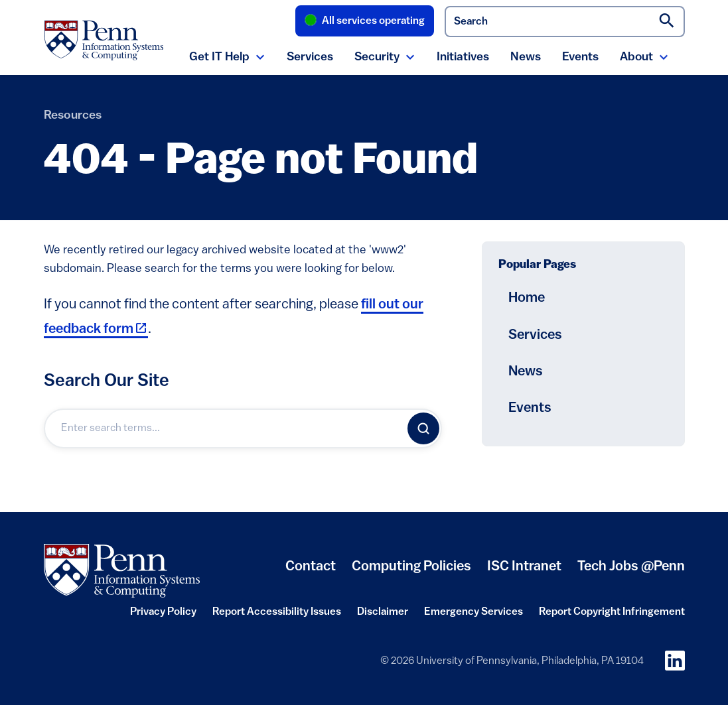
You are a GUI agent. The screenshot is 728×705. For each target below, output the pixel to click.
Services (310, 57)
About (636, 57)
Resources (73, 116)
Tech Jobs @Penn (631, 567)
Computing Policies (411, 572)
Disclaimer (383, 616)
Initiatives (463, 57)
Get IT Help (219, 57)
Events (580, 57)
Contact (311, 567)
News (526, 57)
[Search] (423, 428)
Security (377, 57)
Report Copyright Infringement (612, 616)
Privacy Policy (163, 616)
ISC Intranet (524, 572)
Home (527, 298)
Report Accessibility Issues (277, 616)
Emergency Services (473, 616)
